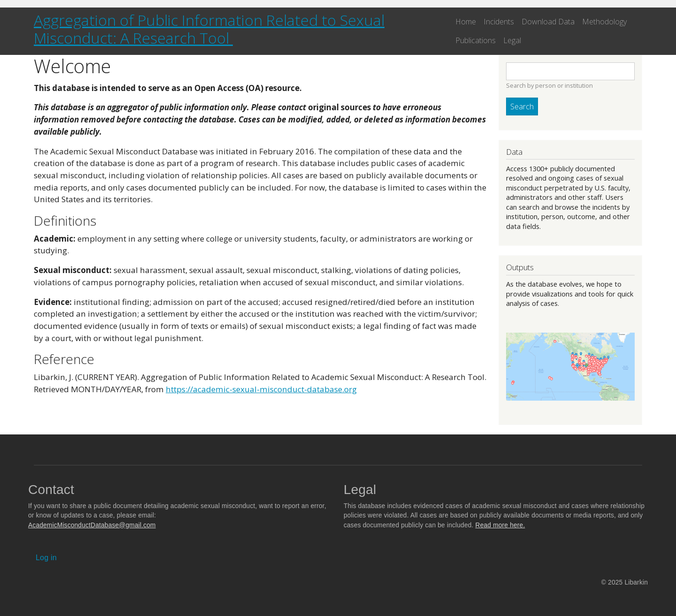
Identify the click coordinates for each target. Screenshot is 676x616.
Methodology (604, 22)
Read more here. (500, 525)
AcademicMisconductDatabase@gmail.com (92, 525)
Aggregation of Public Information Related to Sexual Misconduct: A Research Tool (209, 29)
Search (522, 106)
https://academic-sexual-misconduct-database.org (261, 389)
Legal (512, 40)
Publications (476, 40)
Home (466, 22)
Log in (46, 558)
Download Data (548, 22)
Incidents (499, 22)
